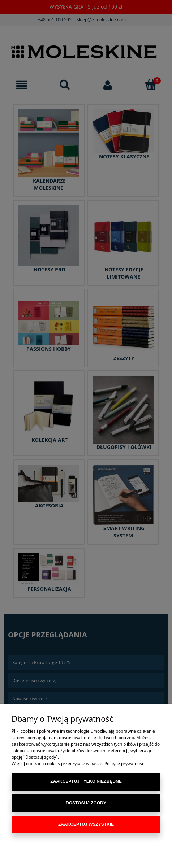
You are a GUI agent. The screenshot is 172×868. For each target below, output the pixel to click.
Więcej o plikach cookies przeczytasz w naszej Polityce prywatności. (79, 764)
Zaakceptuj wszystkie (86, 824)
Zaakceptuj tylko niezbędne (86, 781)
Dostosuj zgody (86, 803)
